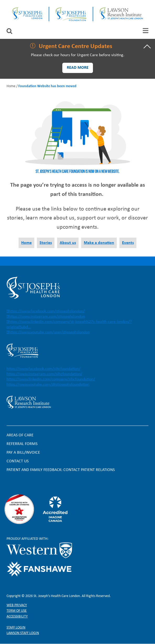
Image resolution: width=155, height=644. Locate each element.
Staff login (16, 628)
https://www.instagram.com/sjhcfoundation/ (44, 374)
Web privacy (17, 605)
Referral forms (22, 444)
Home (11, 86)
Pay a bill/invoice (23, 453)
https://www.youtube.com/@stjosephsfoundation (48, 385)
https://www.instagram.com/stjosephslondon (47, 317)
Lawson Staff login (23, 633)
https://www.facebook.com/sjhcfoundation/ (43, 369)
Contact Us (18, 461)
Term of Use (17, 611)
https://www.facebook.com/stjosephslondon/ (47, 311)
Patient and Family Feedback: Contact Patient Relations (61, 470)
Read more (78, 68)
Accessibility (17, 617)
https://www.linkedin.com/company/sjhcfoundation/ (51, 379)
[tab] (146, 31)
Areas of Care (20, 435)
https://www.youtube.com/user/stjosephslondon (49, 332)
